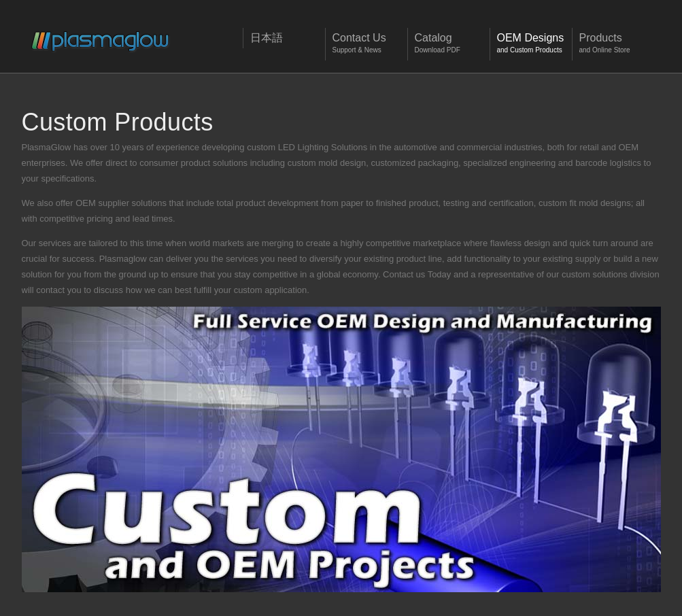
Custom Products (118, 122)
